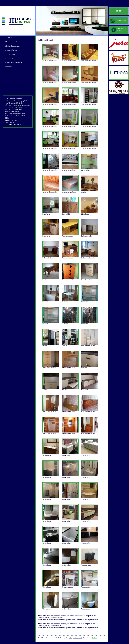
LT (117, 11)
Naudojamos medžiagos (14, 63)
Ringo (95, 638)
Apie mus (9, 38)
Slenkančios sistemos (13, 46)
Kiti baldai (9, 58)
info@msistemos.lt (16, 107)
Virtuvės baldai (11, 54)
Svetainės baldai (11, 50)
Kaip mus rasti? (121, 21)
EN (120, 11)
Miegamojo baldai (12, 42)
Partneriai (9, 67)
